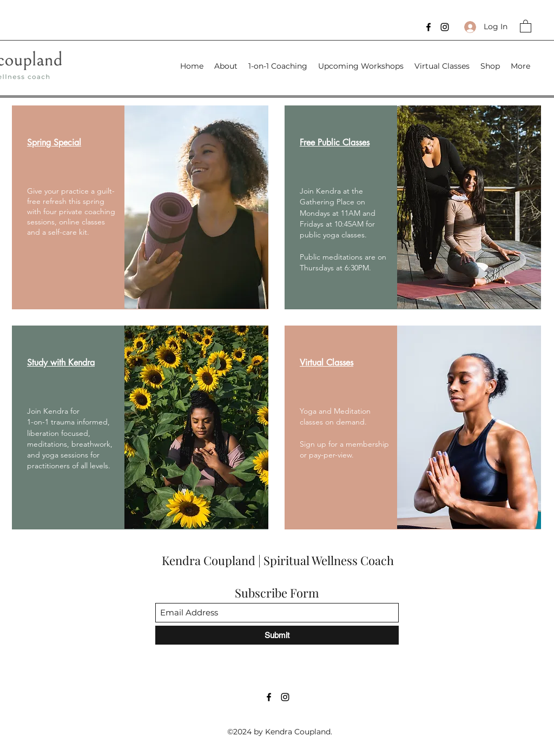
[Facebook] (428, 27)
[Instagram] (445, 27)
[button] (526, 26)
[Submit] (277, 635)
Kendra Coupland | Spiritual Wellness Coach (279, 560)
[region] (140, 207)
